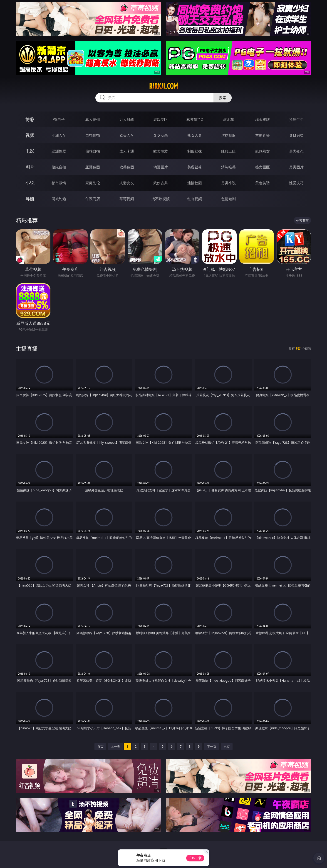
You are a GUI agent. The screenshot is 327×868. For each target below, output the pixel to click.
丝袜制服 (228, 135)
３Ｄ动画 (161, 135)
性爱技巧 (296, 183)
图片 (30, 167)
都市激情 (59, 183)
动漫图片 (161, 167)
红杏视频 (195, 199)
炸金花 (228, 119)
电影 (30, 151)
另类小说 (228, 183)
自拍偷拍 (93, 135)
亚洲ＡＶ (59, 135)
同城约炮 (59, 199)
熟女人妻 (195, 135)
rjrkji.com (163, 86)
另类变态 (296, 151)
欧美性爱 (161, 151)
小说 (30, 183)
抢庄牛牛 (296, 119)
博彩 (30, 119)
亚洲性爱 (59, 151)
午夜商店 (93, 199)
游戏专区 (161, 119)
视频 (30, 135)
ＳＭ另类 (296, 135)
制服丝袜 (195, 151)
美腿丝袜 (195, 167)
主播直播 (263, 135)
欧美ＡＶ (127, 135)
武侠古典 (161, 183)
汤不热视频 (161, 199)
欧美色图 (127, 167)
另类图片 (296, 167)
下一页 (212, 746)
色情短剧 (228, 199)
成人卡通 (127, 151)
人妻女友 (127, 183)
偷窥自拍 (59, 167)
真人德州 (93, 119)
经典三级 (228, 151)
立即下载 (195, 858)
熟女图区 (263, 167)
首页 (100, 746)
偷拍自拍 (93, 151)
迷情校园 (195, 183)
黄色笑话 (263, 183)
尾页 (227, 746)
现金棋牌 (263, 119)
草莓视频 (127, 199)
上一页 (115, 746)
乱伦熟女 (263, 151)
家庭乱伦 (93, 183)
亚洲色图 (93, 167)
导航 (30, 199)
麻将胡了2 (194, 119)
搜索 (223, 98)
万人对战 (127, 119)
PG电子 (59, 119)
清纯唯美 (228, 167)
